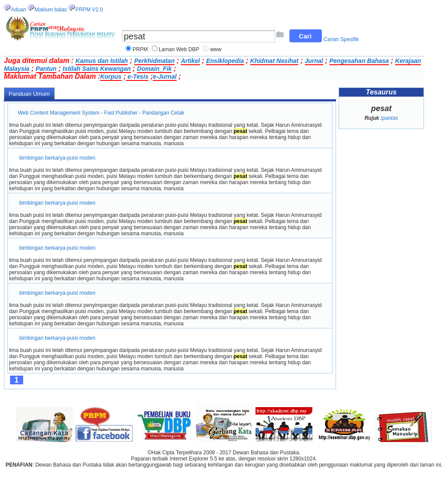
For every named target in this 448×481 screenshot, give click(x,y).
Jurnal (314, 61)
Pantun (46, 69)
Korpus (111, 77)
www (216, 49)
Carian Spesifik (341, 39)
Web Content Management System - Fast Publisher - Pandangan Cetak (101, 113)
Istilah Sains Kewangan (97, 69)
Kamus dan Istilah (102, 61)
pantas (390, 118)
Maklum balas (51, 10)
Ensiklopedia (225, 61)
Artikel (190, 61)
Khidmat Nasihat (274, 61)
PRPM (140, 49)
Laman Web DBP (179, 49)
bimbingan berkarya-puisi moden (58, 158)
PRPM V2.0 (89, 10)
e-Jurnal (164, 77)
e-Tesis (137, 77)
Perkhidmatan (155, 61)
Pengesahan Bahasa (359, 61)
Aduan (19, 10)
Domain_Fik (154, 69)
